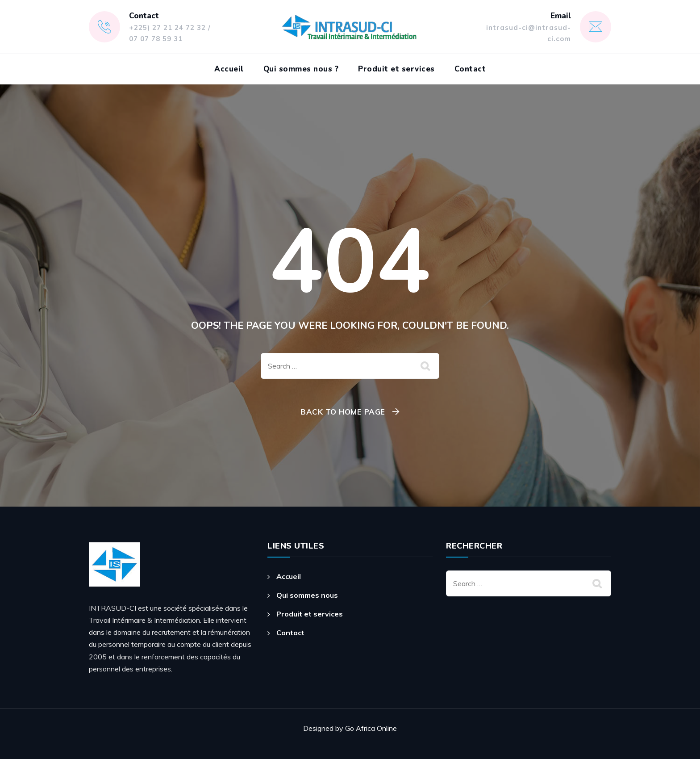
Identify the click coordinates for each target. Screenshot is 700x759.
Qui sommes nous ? (301, 69)
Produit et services (396, 69)
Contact (470, 69)
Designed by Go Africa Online (350, 728)
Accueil (229, 69)
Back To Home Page (343, 412)
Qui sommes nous (307, 595)
